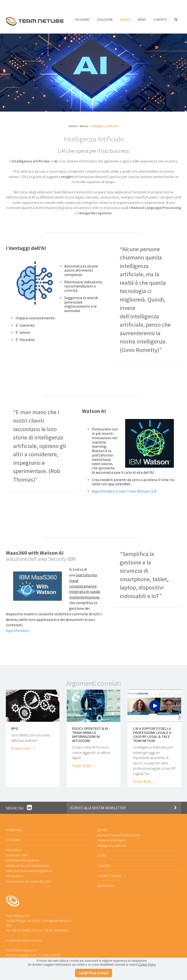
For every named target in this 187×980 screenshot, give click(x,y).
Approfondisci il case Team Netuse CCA (124, 488)
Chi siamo (82, 21)
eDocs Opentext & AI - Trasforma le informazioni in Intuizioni (91, 732)
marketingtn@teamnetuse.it (24, 937)
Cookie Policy (147, 965)
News (142, 21)
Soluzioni (105, 21)
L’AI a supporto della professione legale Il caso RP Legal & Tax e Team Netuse (152, 732)
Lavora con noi (98, 4)
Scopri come (23, 745)
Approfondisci (18, 628)
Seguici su (19, 805)
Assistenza (130, 4)
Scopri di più (83, 762)
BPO (15, 726)
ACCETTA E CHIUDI (93, 973)
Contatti (160, 21)
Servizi (125, 21)
